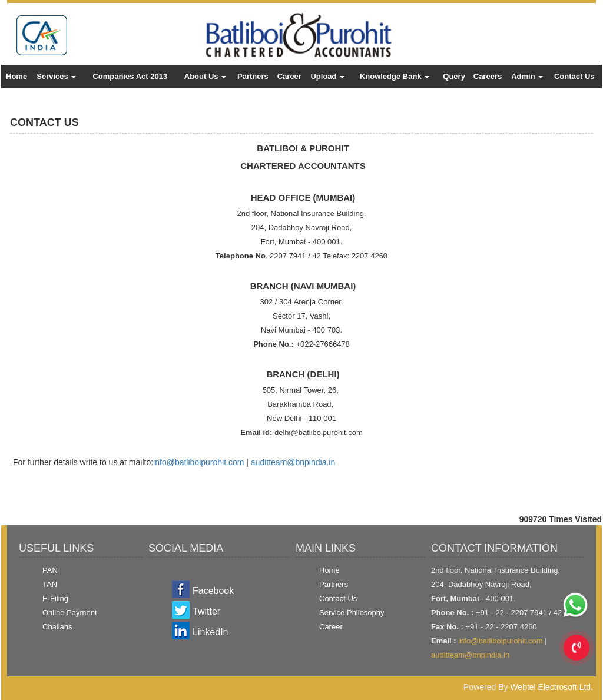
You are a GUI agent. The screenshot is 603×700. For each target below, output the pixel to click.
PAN (50, 570)
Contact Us (574, 76)
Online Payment (70, 613)
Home (16, 76)
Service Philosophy (352, 613)
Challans (57, 627)
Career (289, 76)
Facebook (213, 591)
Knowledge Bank (395, 76)
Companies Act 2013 (130, 76)
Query (454, 76)
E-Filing (55, 598)
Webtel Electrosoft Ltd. (551, 687)
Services (56, 76)
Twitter (206, 611)
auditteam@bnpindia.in (293, 462)
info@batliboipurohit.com (198, 462)
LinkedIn (211, 632)
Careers (488, 76)
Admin (527, 76)
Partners (253, 76)
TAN (50, 584)
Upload (327, 76)
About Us (205, 76)
